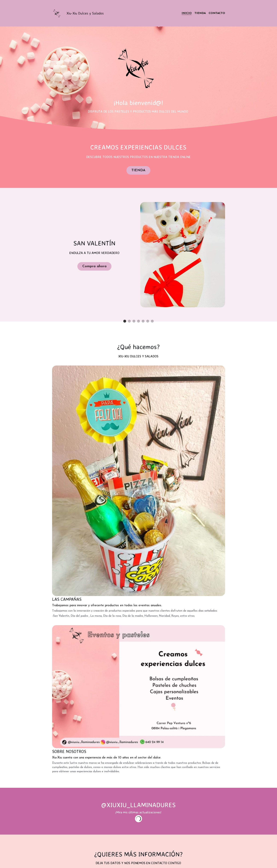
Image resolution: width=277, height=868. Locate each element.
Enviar (138, 672)
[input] (138, 602)
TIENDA (138, 170)
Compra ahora (94, 265)
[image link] (57, 13)
